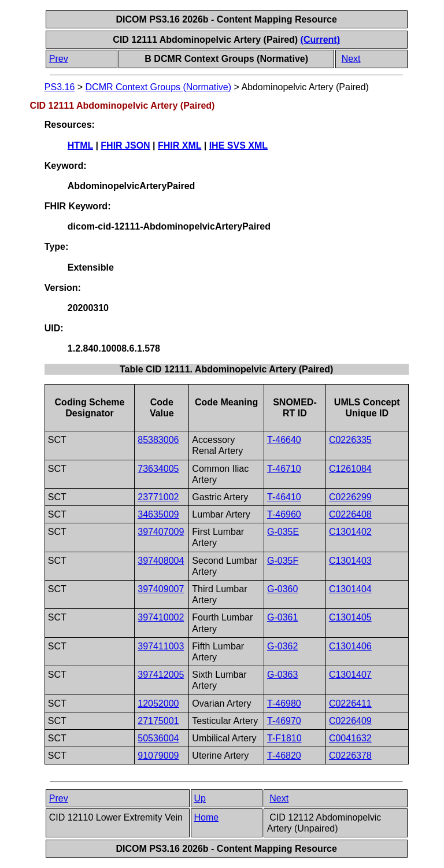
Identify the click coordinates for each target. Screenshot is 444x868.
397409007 (161, 589)
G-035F (283, 561)
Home (207, 817)
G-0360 (282, 589)
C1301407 (350, 675)
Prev (59, 59)
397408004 (161, 561)
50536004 (158, 738)
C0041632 (350, 738)
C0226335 (350, 440)
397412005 (161, 675)
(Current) (320, 40)
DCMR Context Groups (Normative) (159, 87)
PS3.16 (60, 87)
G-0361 (282, 617)
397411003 (161, 646)
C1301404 (350, 589)
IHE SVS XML (238, 145)
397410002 (161, 617)
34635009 (158, 514)
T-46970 (284, 721)
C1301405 (350, 617)
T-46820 (284, 756)
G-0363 (282, 675)
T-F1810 (284, 738)
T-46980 (284, 703)
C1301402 (350, 532)
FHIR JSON (125, 145)
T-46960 (284, 514)
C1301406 (350, 646)
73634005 (158, 469)
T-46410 (284, 497)
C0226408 (350, 514)
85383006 (158, 440)
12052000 (158, 703)
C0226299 (350, 497)
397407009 (161, 532)
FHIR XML (180, 145)
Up (200, 798)
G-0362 (282, 646)
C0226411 (350, 703)
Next (351, 59)
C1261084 (350, 469)
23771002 (158, 497)
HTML (80, 145)
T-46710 (284, 469)
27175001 (158, 721)
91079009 (158, 756)
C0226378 (350, 756)
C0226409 (350, 721)
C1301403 (350, 561)
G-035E (283, 532)
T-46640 (284, 440)
